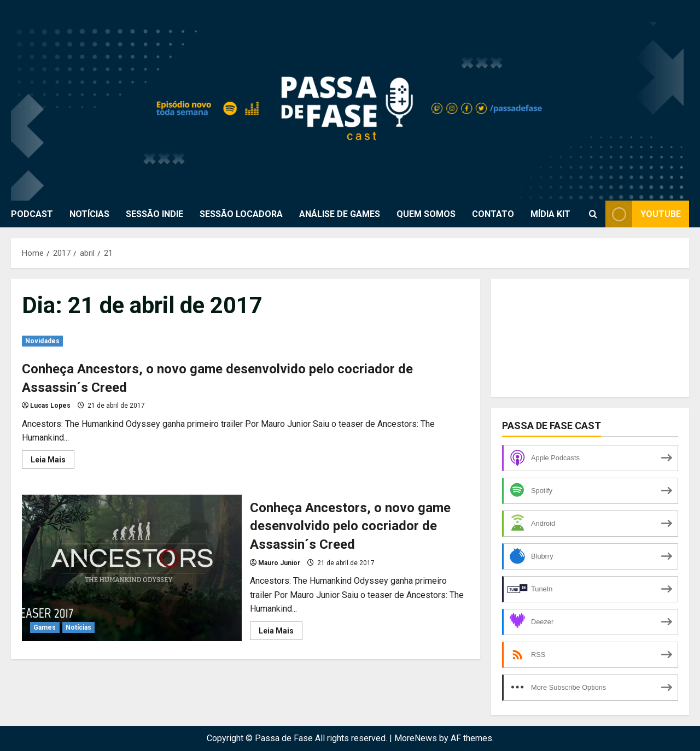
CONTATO (493, 214)
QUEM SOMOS (426, 214)
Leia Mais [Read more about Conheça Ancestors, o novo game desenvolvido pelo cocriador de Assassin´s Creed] (52, 462)
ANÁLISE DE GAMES (340, 214)
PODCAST (32, 214)
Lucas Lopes (50, 406)
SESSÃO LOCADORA (241, 214)
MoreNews (416, 738)
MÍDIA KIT (550, 214)
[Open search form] (593, 214)
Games (45, 627)
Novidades (42, 341)
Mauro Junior (279, 563)
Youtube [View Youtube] (643, 214)
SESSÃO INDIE (154, 214)
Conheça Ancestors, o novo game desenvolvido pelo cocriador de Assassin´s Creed (132, 568)
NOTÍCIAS (89, 214)
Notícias (79, 627)
